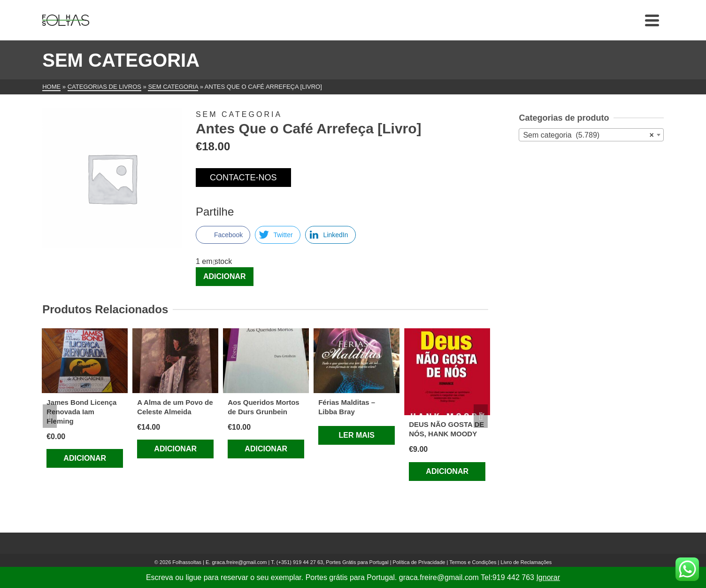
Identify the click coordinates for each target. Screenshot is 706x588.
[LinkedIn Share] (330, 235)
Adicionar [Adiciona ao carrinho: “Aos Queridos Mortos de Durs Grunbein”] (266, 449)
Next (481, 416)
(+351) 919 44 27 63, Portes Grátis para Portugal (333, 562)
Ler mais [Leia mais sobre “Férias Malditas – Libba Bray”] (356, 435)
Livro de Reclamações (526, 562)
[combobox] (591, 135)
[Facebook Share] (223, 235)
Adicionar (225, 276)
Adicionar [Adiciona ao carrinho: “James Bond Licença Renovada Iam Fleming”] (85, 458)
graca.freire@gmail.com (239, 562)
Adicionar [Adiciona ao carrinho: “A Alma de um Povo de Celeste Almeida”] (175, 449)
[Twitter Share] (277, 235)
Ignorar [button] (548, 577)
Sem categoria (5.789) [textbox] (588, 135)
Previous (50, 416)
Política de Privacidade (419, 562)
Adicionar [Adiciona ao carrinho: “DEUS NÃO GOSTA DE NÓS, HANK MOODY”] (447, 471)
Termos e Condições (473, 562)
